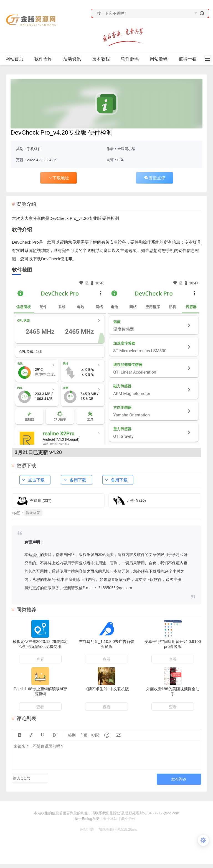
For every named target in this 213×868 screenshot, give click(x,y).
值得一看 (190, 59)
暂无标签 (33, 513)
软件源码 (132, 59)
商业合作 (128, 819)
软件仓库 (46, 59)
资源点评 (154, 178)
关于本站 (110, 819)
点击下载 (33, 480)
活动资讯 (74, 59)
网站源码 (161, 59)
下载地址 (59, 178)
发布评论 (179, 779)
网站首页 (14, 59)
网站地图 (85, 829)
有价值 (41, 500)
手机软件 (34, 149)
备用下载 (75, 480)
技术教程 (103, 59)
